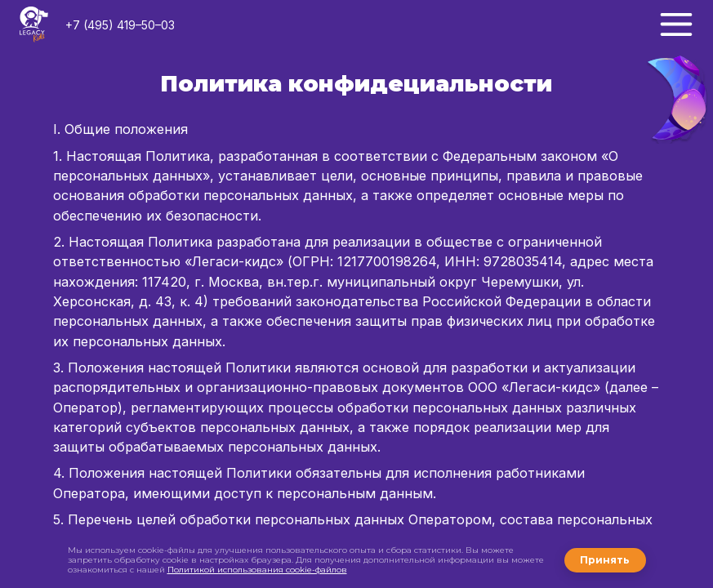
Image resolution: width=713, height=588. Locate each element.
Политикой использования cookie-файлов (257, 570)
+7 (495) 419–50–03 (120, 25)
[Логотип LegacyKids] (34, 25)
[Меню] (676, 24)
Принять (605, 560)
